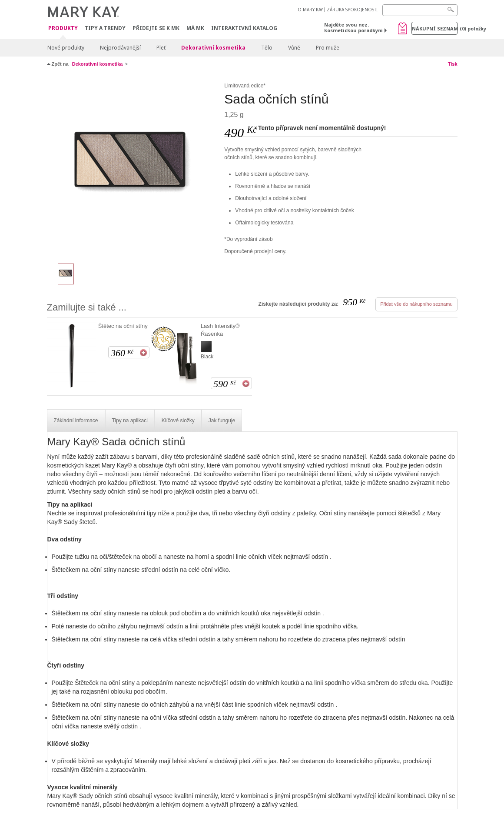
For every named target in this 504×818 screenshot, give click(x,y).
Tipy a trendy (105, 28)
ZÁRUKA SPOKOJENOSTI (352, 10)
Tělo (267, 48)
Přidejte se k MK (156, 28)
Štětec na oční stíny (123, 326)
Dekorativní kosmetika (213, 48)
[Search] (420, 10)
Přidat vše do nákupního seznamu (416, 304)
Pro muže (328, 48)
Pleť (161, 48)
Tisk (453, 64)
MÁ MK (195, 28)
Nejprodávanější (120, 48)
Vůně (294, 48)
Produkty (63, 28)
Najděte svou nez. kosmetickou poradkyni (353, 27)
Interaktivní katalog (244, 28)
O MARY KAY (310, 10)
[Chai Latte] (133, 168)
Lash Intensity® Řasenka (220, 330)
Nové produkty (66, 48)
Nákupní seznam (435, 28)
